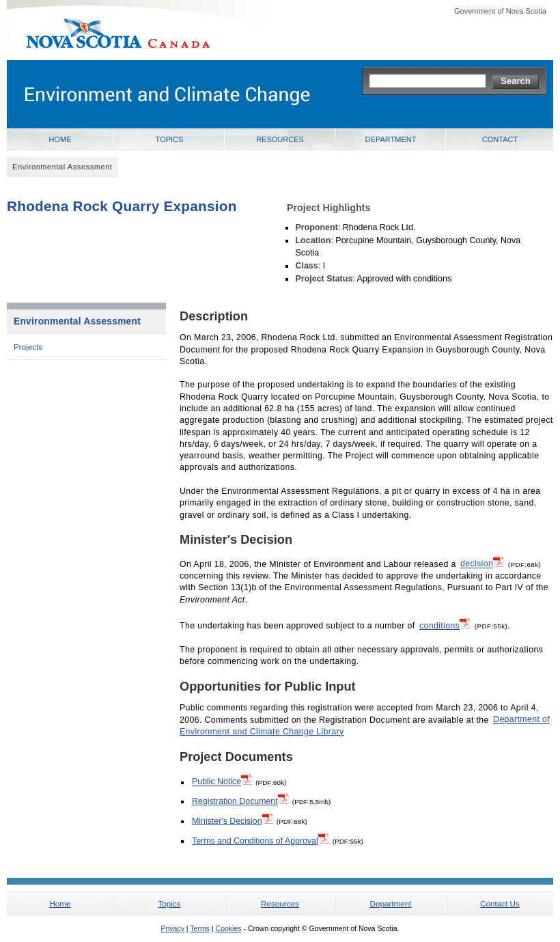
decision (482, 563)
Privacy (172, 928)
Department (391, 139)
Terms (200, 928)
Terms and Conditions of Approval (261, 840)
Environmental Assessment (77, 321)
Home (60, 139)
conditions (445, 625)
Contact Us (500, 903)
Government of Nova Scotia (500, 11)
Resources (280, 139)
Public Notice (222, 781)
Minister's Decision (233, 820)
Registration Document (240, 801)
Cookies (229, 928)
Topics (170, 139)
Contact (500, 139)
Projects (28, 347)
